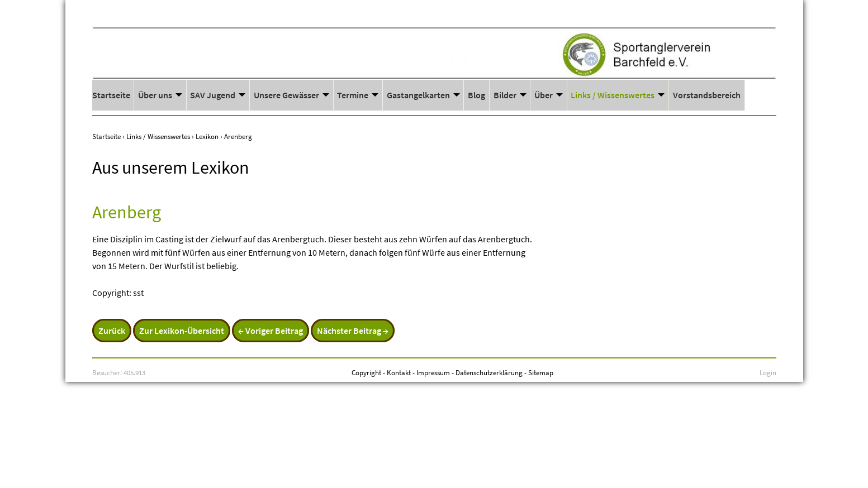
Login (768, 372)
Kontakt (399, 372)
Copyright (366, 372)
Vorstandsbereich (707, 95)
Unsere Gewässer (286, 95)
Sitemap (541, 372)
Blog (476, 95)
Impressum (433, 372)
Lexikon (207, 136)
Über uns (155, 95)
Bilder (505, 95)
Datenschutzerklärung (489, 372)
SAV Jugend (213, 95)
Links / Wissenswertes (613, 95)
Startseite (111, 95)
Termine (353, 95)
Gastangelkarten (418, 95)
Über (544, 95)
